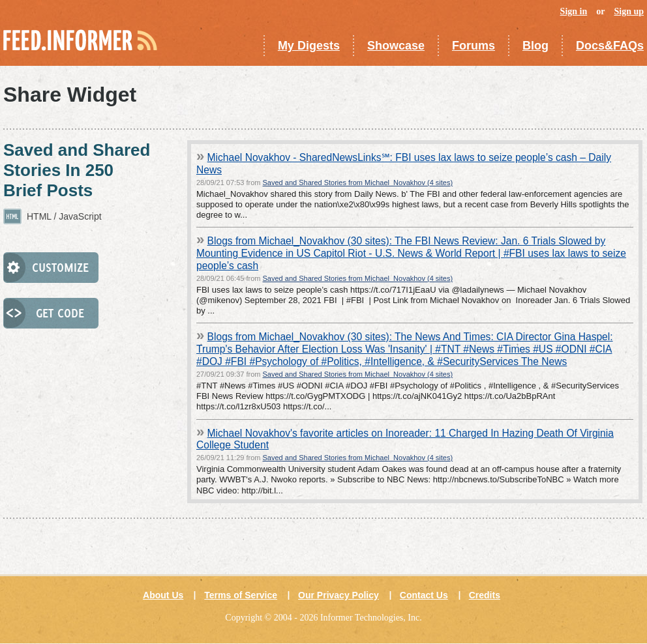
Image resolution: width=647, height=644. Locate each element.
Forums (474, 46)
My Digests (309, 46)
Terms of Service (241, 595)
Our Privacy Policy (339, 595)
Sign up (629, 11)
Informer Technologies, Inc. (371, 618)
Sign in (574, 11)
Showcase (396, 46)
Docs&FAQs (610, 46)
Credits (485, 595)
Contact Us (424, 595)
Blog (535, 46)
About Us (163, 595)
